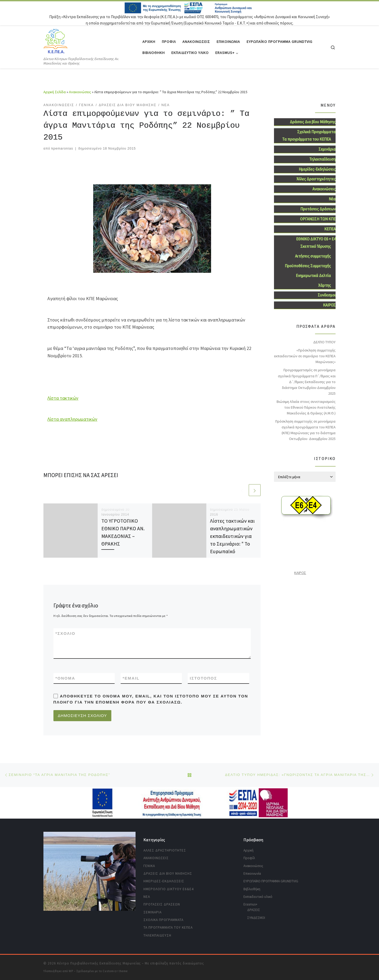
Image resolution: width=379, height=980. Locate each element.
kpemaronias (62, 149)
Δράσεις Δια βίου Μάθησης (313, 122)
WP (71, 971)
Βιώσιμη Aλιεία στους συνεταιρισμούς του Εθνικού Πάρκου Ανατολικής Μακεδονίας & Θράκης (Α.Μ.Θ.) (306, 407)
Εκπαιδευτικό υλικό (258, 897)
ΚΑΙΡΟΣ (329, 305)
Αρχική (248, 850)
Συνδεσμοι (327, 295)
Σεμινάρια (327, 149)
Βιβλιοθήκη (252, 889)
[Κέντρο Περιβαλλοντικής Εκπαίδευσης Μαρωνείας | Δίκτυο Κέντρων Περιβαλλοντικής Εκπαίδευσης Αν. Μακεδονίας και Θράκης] (56, 41)
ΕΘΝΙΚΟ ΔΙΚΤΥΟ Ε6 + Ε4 (316, 239)
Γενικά (149, 866)
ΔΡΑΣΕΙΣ (254, 910)
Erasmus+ (250, 904)
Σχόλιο (66, 633)
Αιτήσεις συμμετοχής (313, 256)
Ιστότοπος (203, 678)
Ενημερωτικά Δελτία (313, 276)
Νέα (332, 199)
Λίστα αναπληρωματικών (72, 419)
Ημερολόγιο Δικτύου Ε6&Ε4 (169, 889)
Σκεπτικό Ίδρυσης (316, 246)
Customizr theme (115, 971)
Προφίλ (249, 858)
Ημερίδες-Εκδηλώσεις (317, 169)
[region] (89, 871)
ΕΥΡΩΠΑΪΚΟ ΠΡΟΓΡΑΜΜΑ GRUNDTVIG (271, 881)
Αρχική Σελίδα (55, 92)
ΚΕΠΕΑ (330, 229)
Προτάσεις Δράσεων (318, 209)
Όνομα (65, 678)
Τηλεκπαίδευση (322, 159)
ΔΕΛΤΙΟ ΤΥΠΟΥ (324, 342)
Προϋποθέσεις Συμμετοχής (308, 266)
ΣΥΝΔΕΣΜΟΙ (256, 918)
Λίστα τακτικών (63, 398)
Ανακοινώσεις (80, 92)
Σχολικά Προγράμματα (316, 132)
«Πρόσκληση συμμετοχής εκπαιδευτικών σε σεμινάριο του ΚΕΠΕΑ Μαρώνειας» (305, 356)
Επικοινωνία (252, 873)
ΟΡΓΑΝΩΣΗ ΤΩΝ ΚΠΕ (318, 219)
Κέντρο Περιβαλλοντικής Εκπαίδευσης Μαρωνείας (99, 963)
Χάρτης (325, 285)
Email (131, 678)
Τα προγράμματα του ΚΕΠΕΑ (306, 139)
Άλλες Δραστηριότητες (316, 179)
